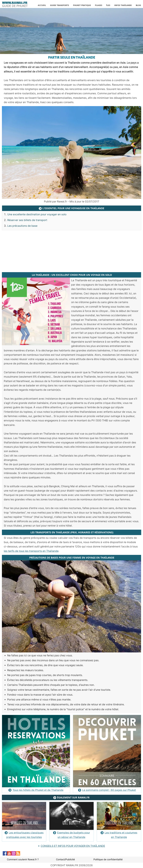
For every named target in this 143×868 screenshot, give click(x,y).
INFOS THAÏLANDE (123, 5)
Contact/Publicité (65, 859)
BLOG (138, 5)
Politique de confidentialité (108, 859)
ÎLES (108, 5)
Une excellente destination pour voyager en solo (37, 214)
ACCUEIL (42, 5)
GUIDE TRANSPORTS (60, 5)
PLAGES (99, 5)
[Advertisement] (72, 252)
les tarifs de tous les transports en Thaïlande (31, 551)
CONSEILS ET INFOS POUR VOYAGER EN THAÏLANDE (72, 846)
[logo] (15, 4)
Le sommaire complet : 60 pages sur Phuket (107, 790)
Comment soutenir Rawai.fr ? (23, 859)
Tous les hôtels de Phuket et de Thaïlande (36, 790)
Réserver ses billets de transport (27, 220)
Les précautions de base (22, 226)
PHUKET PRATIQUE (82, 5)
